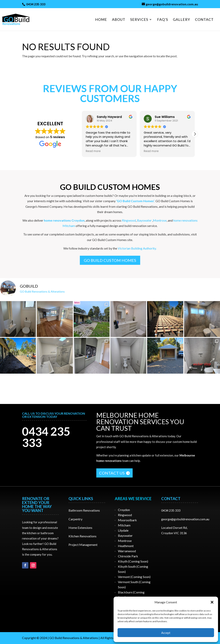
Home (101, 20)
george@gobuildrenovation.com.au (185, 519)
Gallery (181, 20)
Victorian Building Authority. (137, 248)
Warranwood (127, 551)
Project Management (83, 545)
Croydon (124, 510)
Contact (204, 20)
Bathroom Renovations (84, 510)
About (119, 20)
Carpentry (75, 519)
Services (139, 20)
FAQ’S (163, 20)
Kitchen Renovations (82, 536)
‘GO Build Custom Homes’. (136, 201)
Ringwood (129, 220)
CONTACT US (112, 473)
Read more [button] (93, 151)
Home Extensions (80, 528)
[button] (212, 602)
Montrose (160, 220)
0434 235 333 (35, 4)
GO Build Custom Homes (110, 260)
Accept (166, 633)
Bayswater (144, 220)
